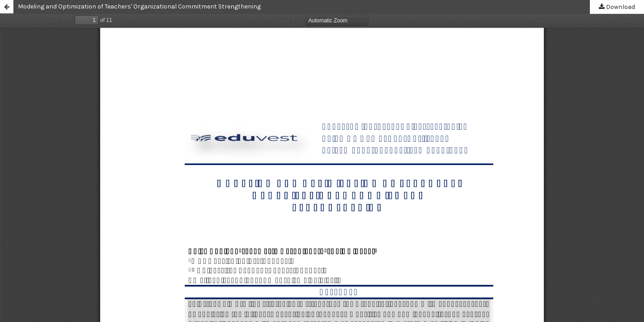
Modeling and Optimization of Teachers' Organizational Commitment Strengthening (139, 6)
